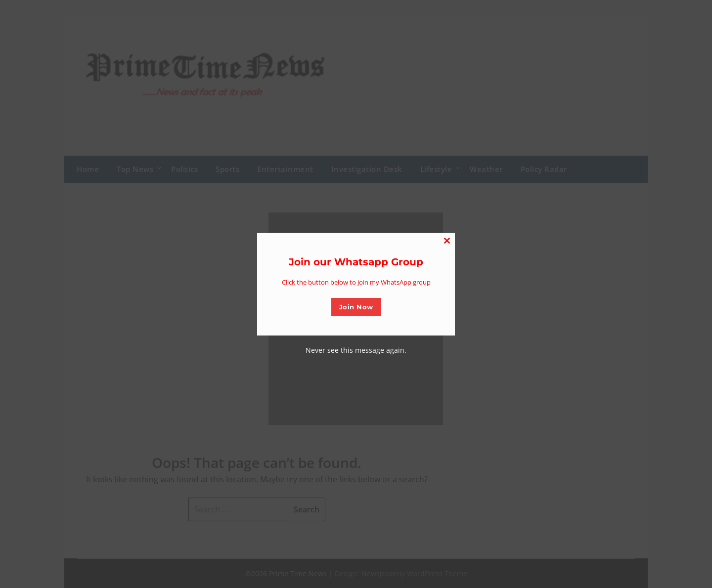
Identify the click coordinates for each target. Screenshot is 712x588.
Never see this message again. (356, 350)
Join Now (356, 307)
